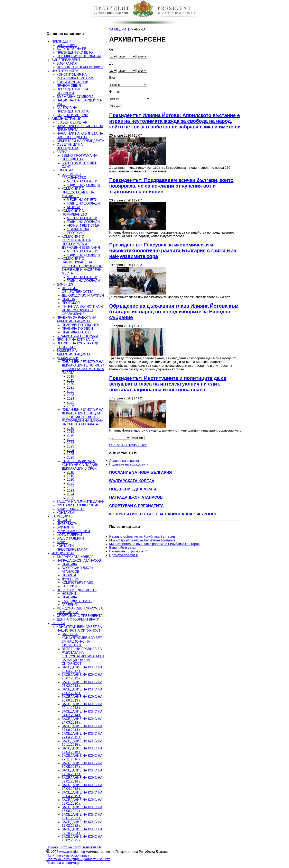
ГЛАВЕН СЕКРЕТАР (72, 122)
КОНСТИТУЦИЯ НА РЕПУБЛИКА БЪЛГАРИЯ (76, 76)
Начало (52, 847)
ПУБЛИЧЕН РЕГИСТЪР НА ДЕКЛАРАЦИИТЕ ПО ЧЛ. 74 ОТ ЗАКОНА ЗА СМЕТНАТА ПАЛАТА (83, 367)
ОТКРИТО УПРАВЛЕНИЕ (128, 445)
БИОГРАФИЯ (67, 45)
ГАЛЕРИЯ (69, 586)
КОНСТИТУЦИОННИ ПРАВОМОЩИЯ (73, 84)
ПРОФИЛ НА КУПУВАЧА (75, 340)
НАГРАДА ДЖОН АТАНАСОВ (79, 560)
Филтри (115, 92)
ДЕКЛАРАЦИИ (68, 358)
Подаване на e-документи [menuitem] (129, 464)
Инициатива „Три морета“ (128, 551)
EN (99, 847)
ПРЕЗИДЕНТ (61, 41)
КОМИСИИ (65, 170)
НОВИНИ (64, 520)
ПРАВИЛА (69, 564)
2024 (71, 399)
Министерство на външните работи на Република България (154, 544)
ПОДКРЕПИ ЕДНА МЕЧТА (77, 590)
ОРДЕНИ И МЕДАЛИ (72, 115)
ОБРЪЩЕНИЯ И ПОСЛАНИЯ (79, 56)
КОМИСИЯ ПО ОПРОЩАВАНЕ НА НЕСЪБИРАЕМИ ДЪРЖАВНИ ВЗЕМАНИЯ (81, 242)
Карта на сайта (70, 847)
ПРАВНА (68, 299)
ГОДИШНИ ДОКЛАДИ (83, 185)
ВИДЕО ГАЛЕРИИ (70, 538)
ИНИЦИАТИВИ (63, 553)
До (111, 64)
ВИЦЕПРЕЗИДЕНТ (66, 60)
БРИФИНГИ (66, 527)
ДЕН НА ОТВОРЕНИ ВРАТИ (78, 619)
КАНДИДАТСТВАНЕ (77, 601)
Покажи (116, 106)
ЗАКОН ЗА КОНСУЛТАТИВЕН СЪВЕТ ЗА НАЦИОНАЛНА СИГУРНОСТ (82, 640)
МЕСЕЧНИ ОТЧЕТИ (82, 181)
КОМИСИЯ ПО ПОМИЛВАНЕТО (74, 213)
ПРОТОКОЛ (71, 303)
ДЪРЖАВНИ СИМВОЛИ (75, 97)
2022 (71, 391)
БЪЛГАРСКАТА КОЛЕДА (75, 557)
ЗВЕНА (62, 152)
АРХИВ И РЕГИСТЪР (83, 225)
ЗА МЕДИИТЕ (62, 516)
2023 (71, 395)
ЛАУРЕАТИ (70, 579)
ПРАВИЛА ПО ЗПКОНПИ (81, 325)
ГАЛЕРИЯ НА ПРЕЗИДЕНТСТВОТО (73, 110)
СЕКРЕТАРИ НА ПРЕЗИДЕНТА (80, 141)
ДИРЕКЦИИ (66, 284)
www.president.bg (72, 852)
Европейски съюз (122, 548)
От (111, 49)
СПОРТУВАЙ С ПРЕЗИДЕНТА (80, 616)
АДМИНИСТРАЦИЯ (66, 119)
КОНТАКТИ (65, 513)
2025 (71, 402)
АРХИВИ (73, 207)
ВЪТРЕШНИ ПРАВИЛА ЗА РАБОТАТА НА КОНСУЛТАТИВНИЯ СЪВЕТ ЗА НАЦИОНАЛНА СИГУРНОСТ (83, 656)
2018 (71, 376)
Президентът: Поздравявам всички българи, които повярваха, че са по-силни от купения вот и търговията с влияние (171, 186)
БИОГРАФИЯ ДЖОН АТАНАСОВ (77, 570)
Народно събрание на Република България (142, 537)
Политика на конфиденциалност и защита (78, 859)
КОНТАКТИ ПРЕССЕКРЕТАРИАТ (73, 548)
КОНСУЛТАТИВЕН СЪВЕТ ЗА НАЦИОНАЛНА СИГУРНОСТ (79, 629)
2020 (71, 384)
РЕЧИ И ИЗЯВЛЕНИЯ (73, 531)
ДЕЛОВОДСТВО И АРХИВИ (83, 295)
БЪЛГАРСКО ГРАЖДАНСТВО (74, 176)
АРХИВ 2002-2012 (70, 509)
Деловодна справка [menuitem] (124, 461)
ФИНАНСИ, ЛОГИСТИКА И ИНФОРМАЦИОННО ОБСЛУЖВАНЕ (82, 310)
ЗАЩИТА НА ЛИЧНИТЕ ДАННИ (81, 502)
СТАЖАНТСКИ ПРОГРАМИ (77, 336)
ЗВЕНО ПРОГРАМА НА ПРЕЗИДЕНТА (79, 157)
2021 (71, 387)
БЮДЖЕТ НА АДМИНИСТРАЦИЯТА (74, 352)
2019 (71, 380)
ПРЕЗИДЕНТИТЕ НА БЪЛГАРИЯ (72, 91)
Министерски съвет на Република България (142, 540)
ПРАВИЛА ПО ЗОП (76, 332)
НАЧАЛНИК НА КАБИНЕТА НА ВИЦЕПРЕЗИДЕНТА (80, 135)
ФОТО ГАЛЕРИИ (69, 535)
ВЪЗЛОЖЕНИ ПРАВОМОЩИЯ (80, 67)
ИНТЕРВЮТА (67, 524)
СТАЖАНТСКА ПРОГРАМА (78, 231)
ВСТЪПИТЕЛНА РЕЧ (73, 49)
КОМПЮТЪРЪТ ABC (78, 583)
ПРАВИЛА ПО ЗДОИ (77, 329)
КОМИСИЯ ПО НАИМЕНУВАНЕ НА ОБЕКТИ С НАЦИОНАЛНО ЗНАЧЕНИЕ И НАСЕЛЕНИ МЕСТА (82, 266)
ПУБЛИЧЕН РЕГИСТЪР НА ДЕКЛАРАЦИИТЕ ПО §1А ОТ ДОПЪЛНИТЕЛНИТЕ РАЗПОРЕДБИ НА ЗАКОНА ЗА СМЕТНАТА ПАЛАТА (83, 417)
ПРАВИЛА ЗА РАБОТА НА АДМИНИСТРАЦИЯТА (76, 319)
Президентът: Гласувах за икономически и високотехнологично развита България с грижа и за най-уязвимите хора (173, 250)
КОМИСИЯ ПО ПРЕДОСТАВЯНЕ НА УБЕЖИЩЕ (78, 192)
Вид (112, 78)
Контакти (89, 847)
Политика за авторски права (68, 855)
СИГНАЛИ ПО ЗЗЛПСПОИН (78, 505)
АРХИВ (62, 542)
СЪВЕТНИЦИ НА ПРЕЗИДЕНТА (70, 146)
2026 (71, 406)
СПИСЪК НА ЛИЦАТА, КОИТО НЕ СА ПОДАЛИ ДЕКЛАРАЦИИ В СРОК (80, 465)
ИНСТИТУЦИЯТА (65, 71)
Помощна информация (64, 863)
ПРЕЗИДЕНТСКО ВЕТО (75, 52)
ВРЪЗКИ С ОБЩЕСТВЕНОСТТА (78, 290)
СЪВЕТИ (58, 623)
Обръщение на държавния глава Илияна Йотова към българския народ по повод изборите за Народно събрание (174, 312)
